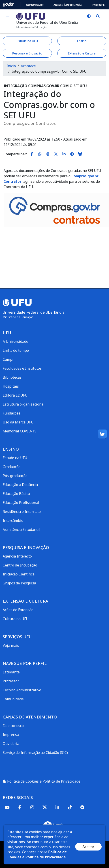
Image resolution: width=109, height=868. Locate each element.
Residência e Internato (22, 512)
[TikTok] (70, 807)
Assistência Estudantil (21, 529)
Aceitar (88, 847)
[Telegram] (82, 807)
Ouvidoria (11, 744)
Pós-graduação (15, 476)
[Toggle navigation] (8, 18)
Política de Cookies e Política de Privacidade (42, 781)
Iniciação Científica (19, 574)
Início (11, 66)
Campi (8, 359)
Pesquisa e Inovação (27, 53)
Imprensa (11, 735)
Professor (11, 681)
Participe (99, 5)
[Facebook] (20, 807)
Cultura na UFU (16, 619)
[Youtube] (7, 807)
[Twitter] (45, 807)
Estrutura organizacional (24, 404)
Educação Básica (16, 494)
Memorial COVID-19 (20, 431)
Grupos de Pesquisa (19, 583)
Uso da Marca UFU (18, 422)
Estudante (11, 672)
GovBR (8, 5)
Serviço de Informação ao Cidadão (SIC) (35, 753)
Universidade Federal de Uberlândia (47, 22)
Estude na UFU (27, 41)
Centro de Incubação (20, 565)
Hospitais (11, 386)
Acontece (28, 66)
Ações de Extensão (18, 610)
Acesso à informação (68, 5)
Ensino (82, 41)
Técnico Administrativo (22, 690)
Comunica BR (35, 5)
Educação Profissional (21, 503)
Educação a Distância (20, 485)
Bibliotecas (12, 377)
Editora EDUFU (15, 395)
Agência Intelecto (17, 556)
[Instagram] (32, 807)
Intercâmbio (13, 521)
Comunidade (13, 699)
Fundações (12, 413)
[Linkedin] (57, 807)
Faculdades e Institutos (22, 368)
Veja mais (11, 645)
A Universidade (15, 341)
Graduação (12, 467)
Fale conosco (13, 726)
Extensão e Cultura (82, 53)
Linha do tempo (16, 350)
